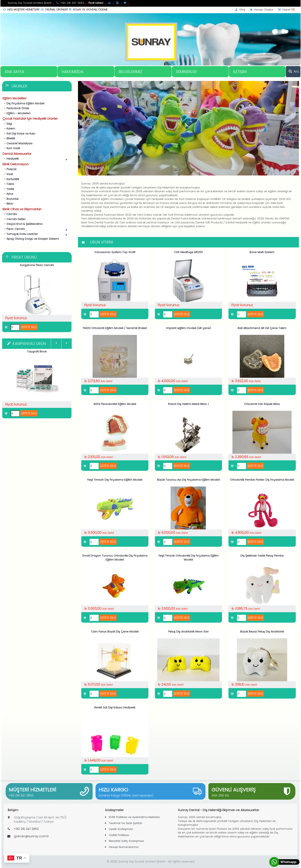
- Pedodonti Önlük (16, 108)
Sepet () (286, 10)
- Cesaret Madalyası (17, 143)
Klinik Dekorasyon (16, 164)
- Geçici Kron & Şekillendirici (22, 224)
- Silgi (7, 124)
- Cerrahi (10, 214)
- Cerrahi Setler (14, 219)
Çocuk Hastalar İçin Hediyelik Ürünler (30, 118)
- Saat (8, 174)
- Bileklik (9, 138)
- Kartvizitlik (11, 179)
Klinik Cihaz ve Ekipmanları (22, 209)
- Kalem (9, 129)
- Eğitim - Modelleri (17, 113)
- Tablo (8, 184)
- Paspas (10, 169)
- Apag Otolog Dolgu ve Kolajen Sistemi (31, 239)
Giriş (240, 10)
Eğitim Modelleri (14, 98)
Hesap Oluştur (261, 10)
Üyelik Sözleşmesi (121, 829)
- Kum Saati (11, 148)
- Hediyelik (35, 159)
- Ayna (8, 194)
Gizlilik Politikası (119, 835)
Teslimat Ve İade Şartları (126, 823)
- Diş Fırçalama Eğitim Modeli (23, 103)
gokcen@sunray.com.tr (31, 836)
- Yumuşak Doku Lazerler (35, 234)
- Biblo (8, 204)
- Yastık (8, 189)
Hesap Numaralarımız (124, 847)
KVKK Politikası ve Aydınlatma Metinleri (134, 817)
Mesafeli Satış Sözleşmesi (126, 841)
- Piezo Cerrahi (35, 229)
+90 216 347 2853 (21, 795)
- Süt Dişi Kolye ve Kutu (19, 134)
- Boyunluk (10, 199)
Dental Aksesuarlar (17, 154)
